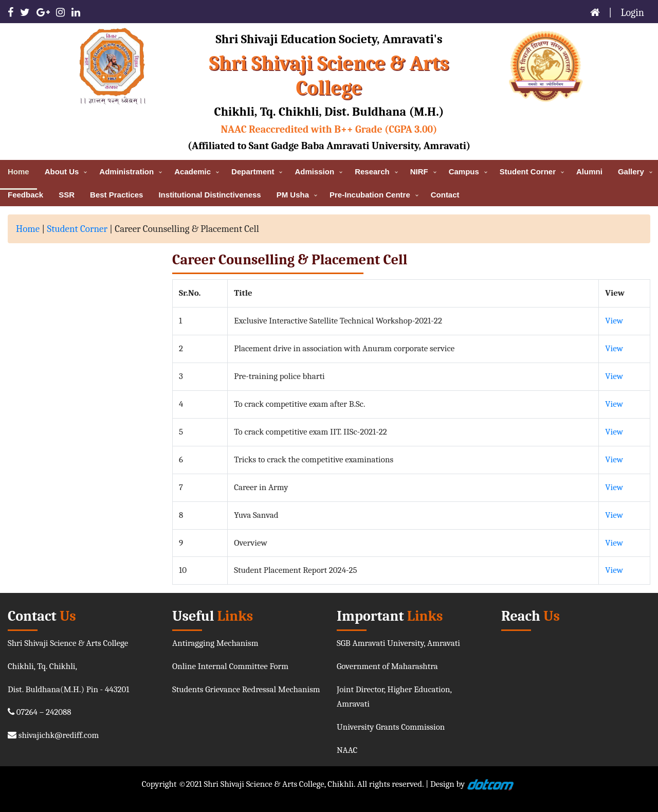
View (614, 321)
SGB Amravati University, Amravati (398, 643)
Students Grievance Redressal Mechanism (246, 689)
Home (28, 229)
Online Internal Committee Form (230, 666)
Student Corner (77, 229)
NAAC (347, 750)
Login (633, 13)
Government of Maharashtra (387, 666)
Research (372, 172)
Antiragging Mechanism (215, 643)
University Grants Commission (391, 727)
